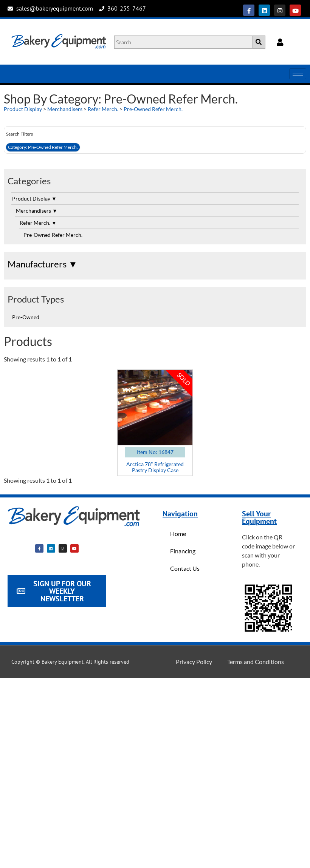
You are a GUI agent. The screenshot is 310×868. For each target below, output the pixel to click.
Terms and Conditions (256, 662)
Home (178, 534)
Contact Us (185, 568)
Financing (183, 551)
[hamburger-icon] (298, 74)
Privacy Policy (194, 662)
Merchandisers (65, 109)
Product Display (23, 109)
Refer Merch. (103, 109)
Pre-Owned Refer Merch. (153, 109)
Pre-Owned (26, 317)
